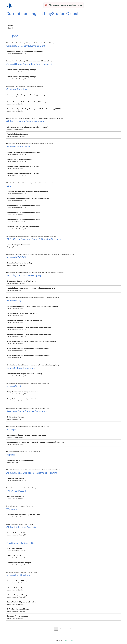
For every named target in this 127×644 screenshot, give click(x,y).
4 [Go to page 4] (71, 629)
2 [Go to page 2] (61, 629)
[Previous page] (52, 629)
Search (10, 26)
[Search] (20, 28)
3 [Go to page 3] (66, 629)
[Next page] (75, 629)
